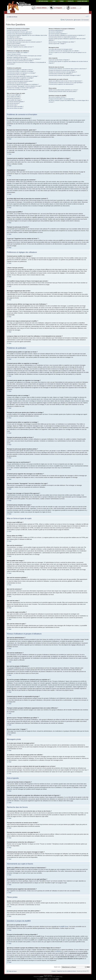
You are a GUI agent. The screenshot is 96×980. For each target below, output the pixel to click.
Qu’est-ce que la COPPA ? (14, 44)
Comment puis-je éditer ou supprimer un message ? (20, 71)
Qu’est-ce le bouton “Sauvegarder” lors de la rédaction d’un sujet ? (24, 86)
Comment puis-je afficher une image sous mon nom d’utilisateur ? (24, 59)
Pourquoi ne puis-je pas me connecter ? (17, 30)
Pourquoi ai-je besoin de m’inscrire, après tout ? (19, 32)
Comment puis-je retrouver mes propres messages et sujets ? (65, 75)
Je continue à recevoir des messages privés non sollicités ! (64, 51)
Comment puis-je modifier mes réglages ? (18, 52)
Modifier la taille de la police (87, 16)
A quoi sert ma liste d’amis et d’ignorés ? (59, 60)
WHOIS (58, 951)
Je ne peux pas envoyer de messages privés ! (61, 49)
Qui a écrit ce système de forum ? (57, 97)
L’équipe (54, 971)
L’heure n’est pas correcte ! (14, 54)
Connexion (86, 20)
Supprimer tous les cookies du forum (66, 971)
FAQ (63, 20)
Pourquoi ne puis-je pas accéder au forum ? (18, 79)
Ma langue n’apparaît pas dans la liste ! (17, 57)
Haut (10, 126)
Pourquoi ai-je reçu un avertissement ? (17, 83)
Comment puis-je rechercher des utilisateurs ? (61, 74)
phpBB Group (64, 926)
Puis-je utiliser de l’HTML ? (14, 97)
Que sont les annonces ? (13, 103)
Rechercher (70, 20)
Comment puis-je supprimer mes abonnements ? (61, 84)
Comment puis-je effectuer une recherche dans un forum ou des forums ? (68, 69)
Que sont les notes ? (12, 105)
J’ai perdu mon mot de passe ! (15, 39)
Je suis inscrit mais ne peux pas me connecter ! (19, 40)
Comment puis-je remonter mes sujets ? (17, 89)
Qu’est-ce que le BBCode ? (14, 95)
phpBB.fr (46, 979)
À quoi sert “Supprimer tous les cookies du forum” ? (20, 47)
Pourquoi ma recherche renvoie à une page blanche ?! (63, 72)
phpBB (41, 977)
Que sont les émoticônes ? (14, 98)
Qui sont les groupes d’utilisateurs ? (58, 34)
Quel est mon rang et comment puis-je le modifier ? (20, 61)
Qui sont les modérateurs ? (56, 32)
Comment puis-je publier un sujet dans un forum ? (20, 70)
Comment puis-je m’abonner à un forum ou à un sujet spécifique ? (66, 83)
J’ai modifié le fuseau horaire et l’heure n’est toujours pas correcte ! (24, 56)
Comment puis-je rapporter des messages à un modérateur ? (23, 84)
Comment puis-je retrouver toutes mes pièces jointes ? (63, 91)
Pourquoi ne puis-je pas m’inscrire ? (16, 45)
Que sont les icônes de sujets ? (15, 108)
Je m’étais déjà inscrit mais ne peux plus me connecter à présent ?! (24, 42)
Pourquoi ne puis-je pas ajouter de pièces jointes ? (20, 81)
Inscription (78, 20)
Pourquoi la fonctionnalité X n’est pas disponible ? (62, 99)
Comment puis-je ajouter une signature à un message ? (21, 73)
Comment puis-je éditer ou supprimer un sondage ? (20, 78)
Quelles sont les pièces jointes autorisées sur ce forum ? (63, 90)
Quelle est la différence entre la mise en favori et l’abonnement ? (65, 81)
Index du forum (13, 17)
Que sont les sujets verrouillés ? (15, 107)
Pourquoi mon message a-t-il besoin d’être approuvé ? (21, 88)
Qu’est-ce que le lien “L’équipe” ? (57, 44)
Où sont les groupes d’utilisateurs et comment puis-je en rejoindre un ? (67, 35)
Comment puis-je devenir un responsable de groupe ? (63, 37)
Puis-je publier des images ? (14, 100)
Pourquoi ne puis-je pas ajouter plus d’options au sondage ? (23, 76)
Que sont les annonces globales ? (16, 102)
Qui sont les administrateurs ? (56, 30)
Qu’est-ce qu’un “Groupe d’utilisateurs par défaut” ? (62, 42)
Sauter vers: (57, 967)
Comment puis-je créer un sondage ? (17, 75)
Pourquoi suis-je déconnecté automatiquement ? (20, 34)
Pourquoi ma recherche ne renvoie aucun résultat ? (62, 70)
